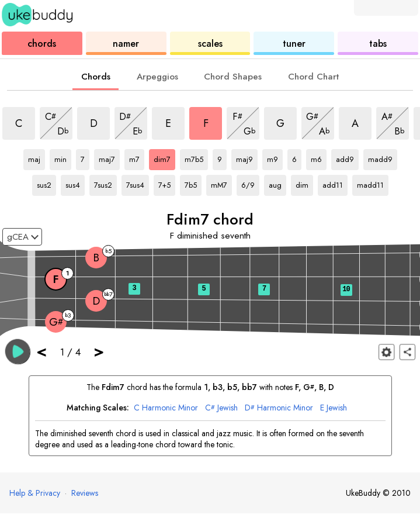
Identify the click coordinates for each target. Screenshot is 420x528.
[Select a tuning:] (22, 237)
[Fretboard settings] (386, 352)
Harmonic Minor (166, 408)
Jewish (221, 408)
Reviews (85, 493)
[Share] (407, 352)
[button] (18, 351)
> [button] (99, 351)
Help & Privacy (35, 493)
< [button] (41, 351)
